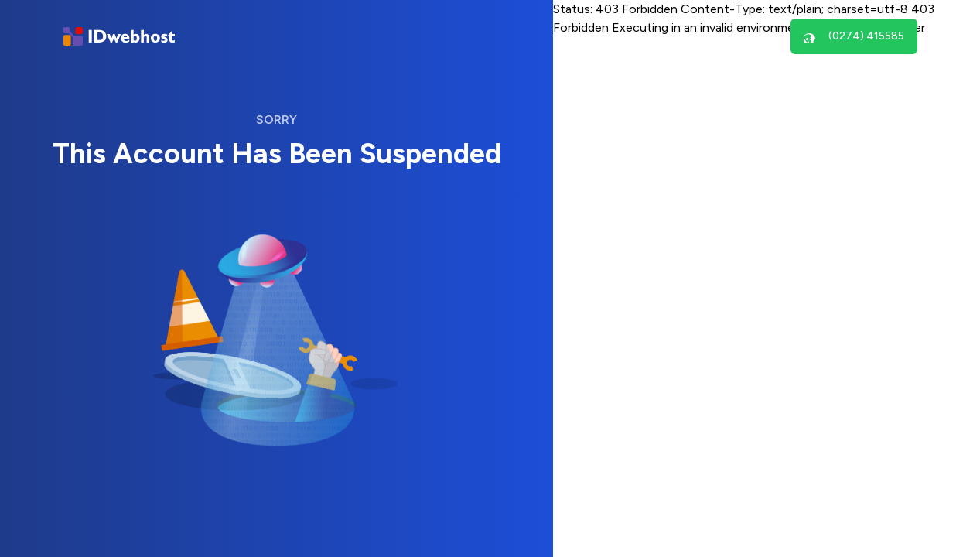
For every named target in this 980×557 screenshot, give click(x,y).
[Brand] (119, 37)
